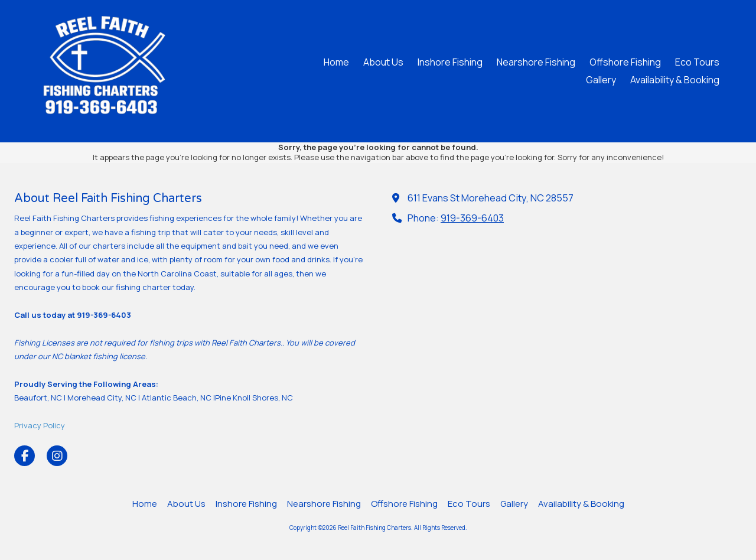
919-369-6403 (472, 218)
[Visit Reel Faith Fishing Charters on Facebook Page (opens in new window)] (25, 456)
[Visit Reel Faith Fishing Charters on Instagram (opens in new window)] (57, 456)
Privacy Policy (40, 425)
